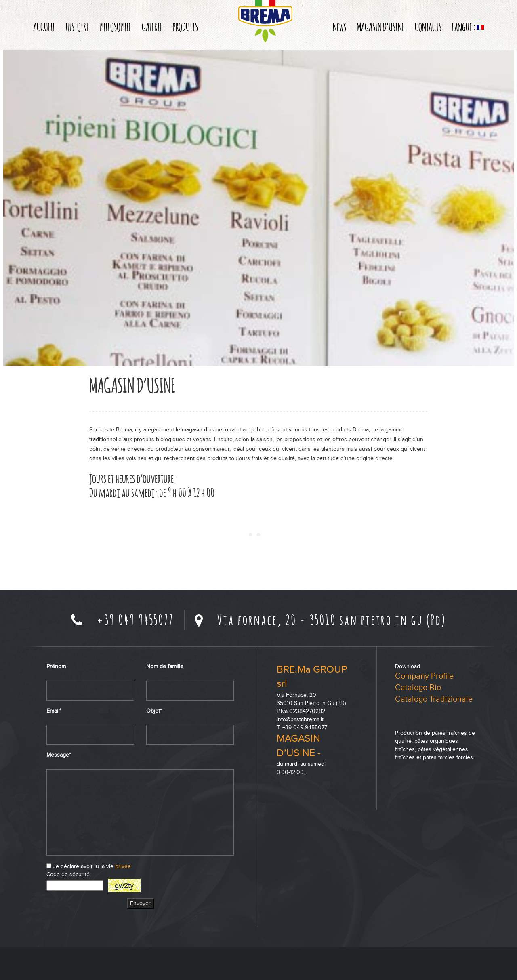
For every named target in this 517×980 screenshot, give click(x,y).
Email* (54, 711)
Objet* (154, 711)
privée (123, 866)
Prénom (56, 666)
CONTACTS (428, 27)
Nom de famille (165, 666)
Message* (59, 755)
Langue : (468, 27)
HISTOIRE (77, 27)
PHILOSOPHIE (115, 27)
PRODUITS (185, 27)
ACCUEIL (44, 27)
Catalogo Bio (418, 688)
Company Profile (424, 676)
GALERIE (152, 27)
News (339, 27)
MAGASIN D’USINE (380, 27)
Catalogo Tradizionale (434, 699)
